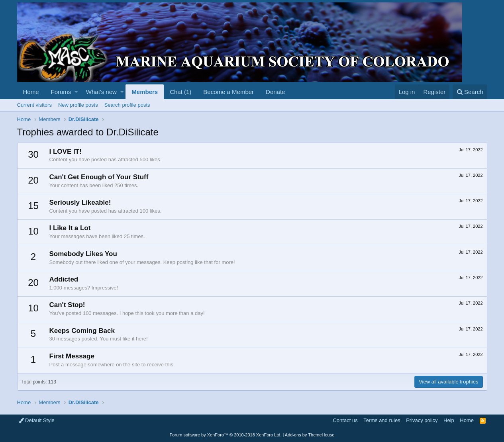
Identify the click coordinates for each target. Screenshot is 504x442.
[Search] (470, 92)
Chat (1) (180, 92)
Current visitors (34, 105)
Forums (61, 92)
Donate (275, 92)
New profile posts (78, 105)
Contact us (345, 420)
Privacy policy (422, 420)
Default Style (37, 420)
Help (449, 420)
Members (145, 92)
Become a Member (228, 92)
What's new (101, 92)
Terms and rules (382, 420)
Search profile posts (127, 105)
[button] (76, 92)
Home (31, 92)
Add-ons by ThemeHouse (310, 435)
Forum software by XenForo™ (226, 435)
